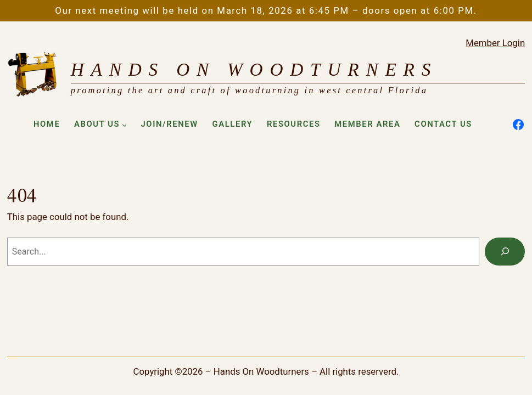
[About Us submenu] (124, 125)
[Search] (505, 251)
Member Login (495, 43)
